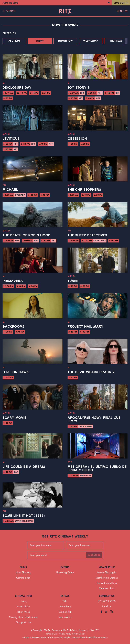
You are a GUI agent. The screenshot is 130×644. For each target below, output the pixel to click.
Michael (10, 190)
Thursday (116, 41)
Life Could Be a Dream (24, 467)
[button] (126, 41)
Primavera (13, 281)
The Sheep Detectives (87, 235)
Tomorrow (65, 41)
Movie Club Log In (107, 572)
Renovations (65, 617)
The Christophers (84, 190)
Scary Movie (14, 418)
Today (40, 41)
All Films (14, 41)
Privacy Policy (65, 634)
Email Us (107, 606)
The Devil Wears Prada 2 (91, 372)
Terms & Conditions (107, 583)
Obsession (77, 139)
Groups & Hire (23, 622)
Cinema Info (23, 596)
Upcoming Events (65, 572)
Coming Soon (23, 578)
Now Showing (23, 572)
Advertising (65, 606)
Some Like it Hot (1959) (24, 516)
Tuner (73, 281)
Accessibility (23, 606)
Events (65, 567)
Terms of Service (95, 637)
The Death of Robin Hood (26, 235)
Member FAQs (107, 588)
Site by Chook (79, 634)
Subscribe (94, 555)
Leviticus (11, 139)
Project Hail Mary (85, 327)
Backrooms (14, 327)
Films (23, 567)
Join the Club (10, 3)
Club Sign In (121, 3)
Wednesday (91, 41)
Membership (107, 567)
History (23, 601)
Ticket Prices (23, 612)
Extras (65, 596)
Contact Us (107, 596)
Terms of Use (52, 634)
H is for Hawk (16, 372)
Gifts (65, 601)
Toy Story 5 (79, 88)
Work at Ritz (65, 612)
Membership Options (107, 578)
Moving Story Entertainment (23, 617)
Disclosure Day (17, 88)
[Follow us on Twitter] (106, 612)
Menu (122, 11)
